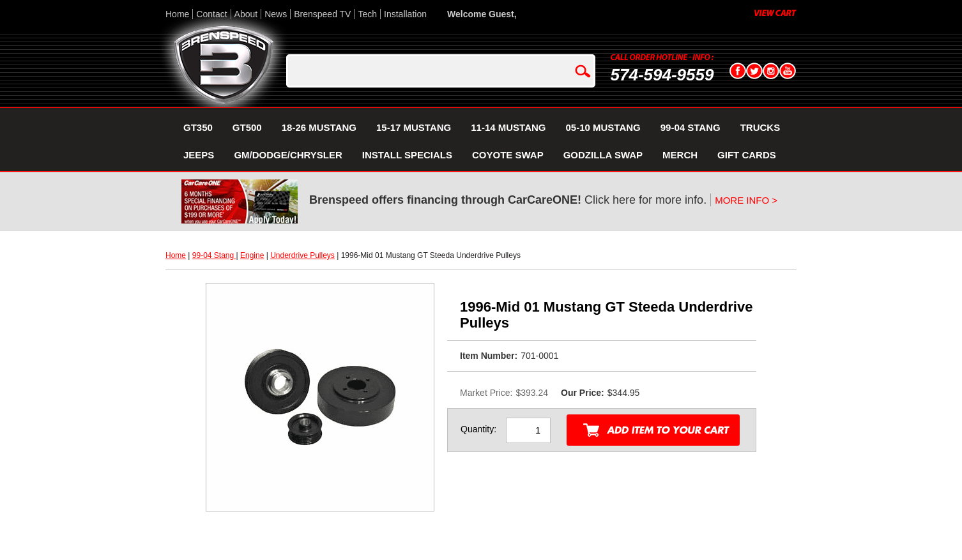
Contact (211, 14)
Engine (252, 255)
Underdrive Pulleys (302, 255)
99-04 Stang (214, 255)
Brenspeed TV (322, 14)
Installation (405, 14)
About (246, 14)
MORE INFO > (746, 200)
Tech (367, 14)
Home (177, 14)
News (276, 14)
